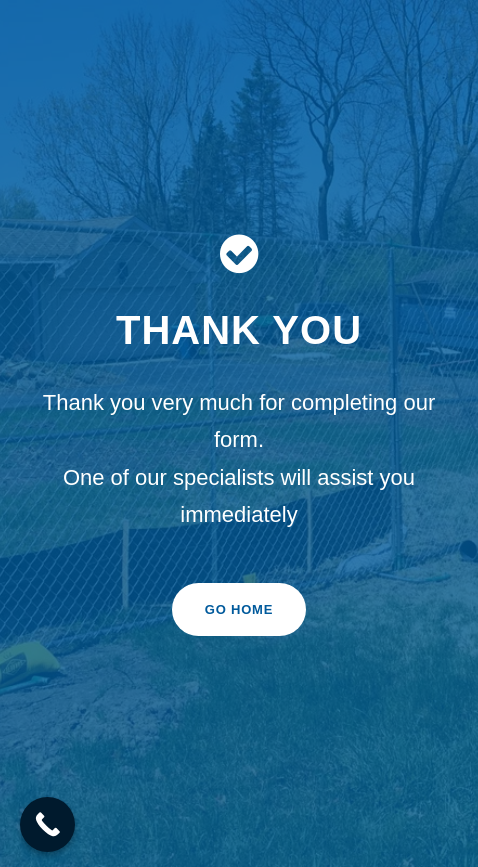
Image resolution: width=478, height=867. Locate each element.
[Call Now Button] (47, 824)
